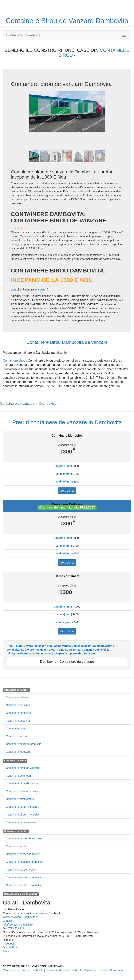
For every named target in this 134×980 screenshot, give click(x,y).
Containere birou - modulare (22, 807)
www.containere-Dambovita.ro (21, 917)
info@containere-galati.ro (18, 925)
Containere (23, 21)
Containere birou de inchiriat (23, 783)
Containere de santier (19, 705)
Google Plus (10, 947)
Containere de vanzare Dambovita (23, 970)
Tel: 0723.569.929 (13, 928)
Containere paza (16, 728)
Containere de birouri (18, 776)
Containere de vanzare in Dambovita (28, 404)
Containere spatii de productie (24, 744)
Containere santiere (18, 846)
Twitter (7, 951)
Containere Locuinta (18, 721)
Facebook (9, 944)
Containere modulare (18, 713)
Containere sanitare (18, 736)
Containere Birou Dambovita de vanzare (67, 342)
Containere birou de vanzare (23, 768)
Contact (7, 921)
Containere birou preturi (20, 799)
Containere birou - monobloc (23, 815)
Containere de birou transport (23, 791)
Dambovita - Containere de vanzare (67, 662)
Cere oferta (67, 491)
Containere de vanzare (23, 35)
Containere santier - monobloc (24, 885)
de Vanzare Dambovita (94, 21)
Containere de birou (18, 697)
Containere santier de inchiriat (24, 854)
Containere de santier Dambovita (103, 970)
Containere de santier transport (24, 862)
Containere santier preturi (21, 870)
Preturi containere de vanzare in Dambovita (67, 422)
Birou (50, 21)
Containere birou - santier (21, 822)
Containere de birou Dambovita (64, 970)
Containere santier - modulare (24, 877)
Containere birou (15, 361)
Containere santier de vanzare (24, 838)
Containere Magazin (18, 752)
